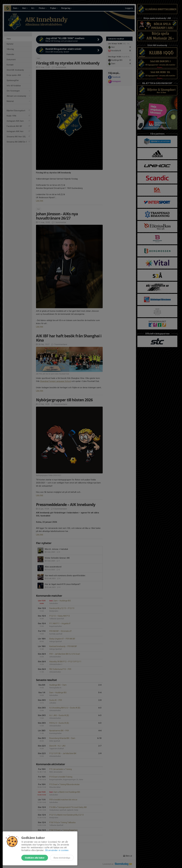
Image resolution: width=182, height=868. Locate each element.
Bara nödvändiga (62, 858)
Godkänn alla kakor (35, 858)
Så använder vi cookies (57, 850)
